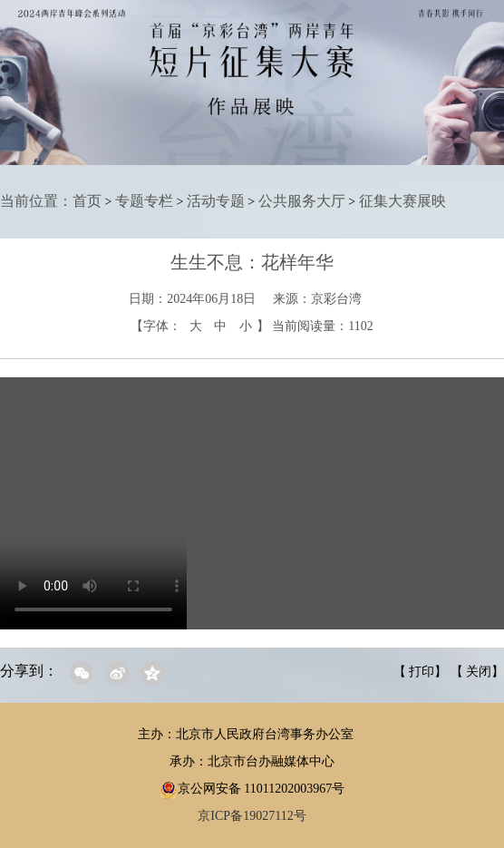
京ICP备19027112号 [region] (252, 816)
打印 (422, 672)
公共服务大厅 (302, 201)
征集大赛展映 (402, 201)
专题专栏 (144, 201)
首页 (87, 201)
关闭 (479, 672)
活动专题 (216, 201)
